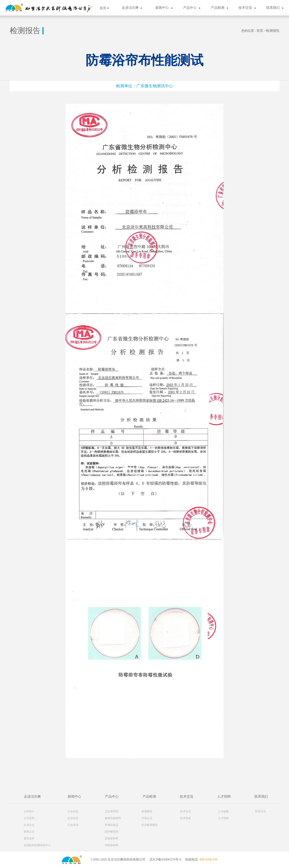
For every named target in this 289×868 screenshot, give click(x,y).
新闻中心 (162, 8)
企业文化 (29, 825)
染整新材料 (112, 838)
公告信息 (73, 811)
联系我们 (273, 8)
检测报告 (273, 31)
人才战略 (223, 811)
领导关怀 (29, 838)
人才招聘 (224, 797)
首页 (103, 8)
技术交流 (245, 8)
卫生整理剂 (112, 811)
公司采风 (29, 818)
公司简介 (29, 811)
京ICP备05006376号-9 (165, 859)
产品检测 (218, 8)
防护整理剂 (112, 832)
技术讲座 (186, 818)
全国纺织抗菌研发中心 (37, 845)
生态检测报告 (150, 825)
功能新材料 (112, 845)
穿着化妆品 (112, 825)
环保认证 (147, 818)
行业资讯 (73, 825)
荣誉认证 (29, 832)
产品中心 (190, 8)
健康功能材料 (113, 818)
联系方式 (261, 811)
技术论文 (186, 811)
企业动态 (73, 818)
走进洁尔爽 (130, 8)
